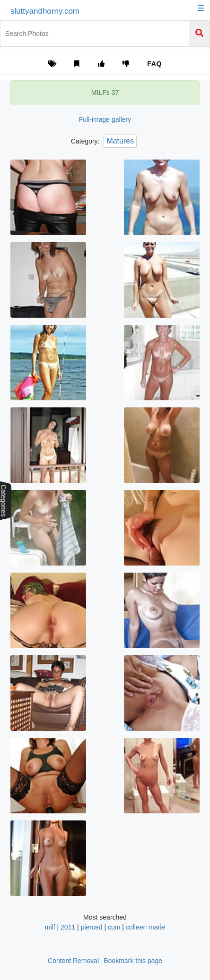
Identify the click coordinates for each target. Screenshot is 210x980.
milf (50, 927)
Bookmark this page (133, 961)
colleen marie (145, 927)
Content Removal (73, 961)
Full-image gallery (105, 119)
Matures (120, 141)
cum (114, 927)
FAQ (154, 64)
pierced (92, 927)
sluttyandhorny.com (45, 11)
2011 (68, 927)
